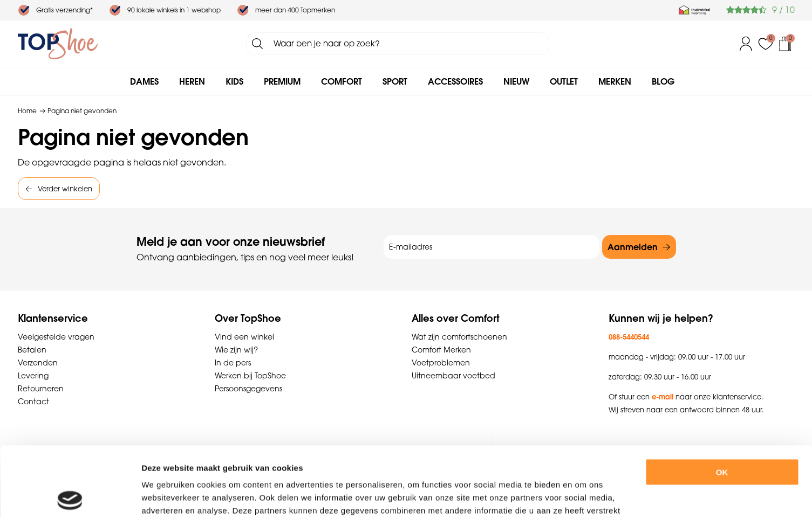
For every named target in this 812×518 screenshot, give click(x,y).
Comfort (342, 81)
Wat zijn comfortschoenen (459, 337)
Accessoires (455, 81)
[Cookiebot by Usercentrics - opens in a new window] (70, 497)
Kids (234, 81)
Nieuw (516, 81)
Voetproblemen (441, 363)
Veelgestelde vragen (56, 337)
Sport (395, 81)
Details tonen (593, 497)
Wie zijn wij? (236, 350)
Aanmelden (633, 247)
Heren (192, 81)
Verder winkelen (65, 189)
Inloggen (746, 44)
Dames (144, 81)
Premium (282, 81)
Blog (663, 81)
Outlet (564, 81)
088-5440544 (629, 337)
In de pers (233, 363)
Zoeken (257, 44)
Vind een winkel (244, 337)
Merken (615, 81)
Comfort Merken (441, 350)
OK (722, 402)
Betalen (32, 350)
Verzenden (38, 363)
